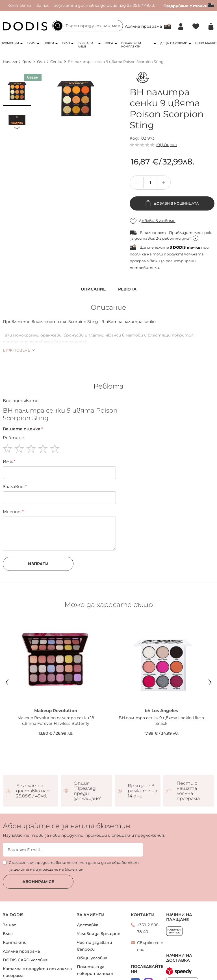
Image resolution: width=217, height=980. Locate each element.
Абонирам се (38, 882)
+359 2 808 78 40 (148, 928)
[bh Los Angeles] (142, 79)
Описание (93, 289)
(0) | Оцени (167, 145)
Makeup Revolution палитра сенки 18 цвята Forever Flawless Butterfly (56, 721)
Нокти (49, 43)
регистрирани (181, 261)
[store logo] (25, 26)
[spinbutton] (150, 183)
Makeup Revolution (56, 711)
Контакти (19, 5)
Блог (8, 934)
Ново (200, 43)
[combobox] (88, 26)
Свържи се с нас (150, 946)
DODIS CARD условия (25, 960)
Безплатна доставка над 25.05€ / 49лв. (33, 791)
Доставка (88, 925)
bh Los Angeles (161, 711)
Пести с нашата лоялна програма (188, 791)
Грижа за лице (86, 45)
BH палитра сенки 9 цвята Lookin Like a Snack (161, 721)
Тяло (66, 43)
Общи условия (92, 958)
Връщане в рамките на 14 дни (142, 791)
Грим (31, 43)
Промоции (10, 43)
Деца (165, 43)
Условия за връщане (99, 934)
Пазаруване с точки (189, 6)
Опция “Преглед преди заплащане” (88, 791)
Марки (211, 43)
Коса (109, 43)
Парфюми (179, 43)
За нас (43, 5)
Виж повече (17, 350)
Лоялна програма (143, 26)
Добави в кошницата (176, 203)
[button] (17, 92)
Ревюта (127, 289)
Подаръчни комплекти (131, 45)
